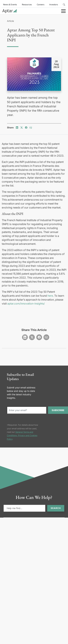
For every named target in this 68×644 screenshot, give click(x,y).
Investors (54, 5)
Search (56, 508)
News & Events (10, 5)
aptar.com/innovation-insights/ (26, 304)
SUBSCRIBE (58, 410)
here (50, 296)
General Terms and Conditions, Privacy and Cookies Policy (22, 436)
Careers (41, 5)
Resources (27, 5)
